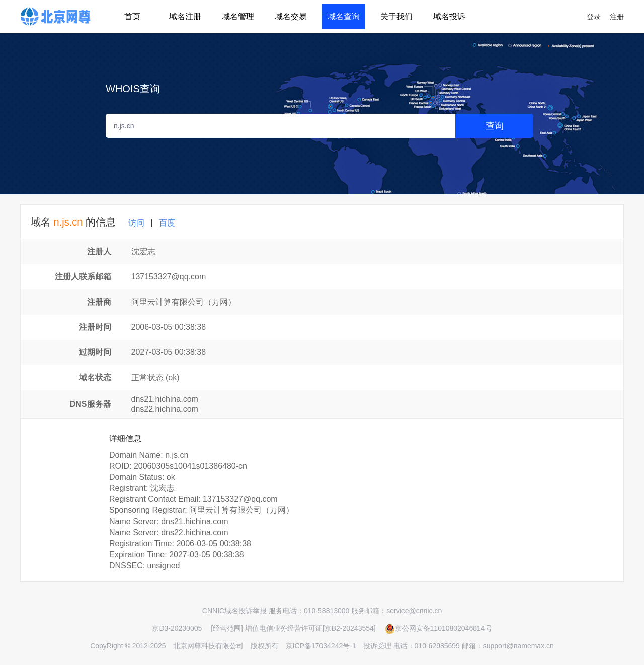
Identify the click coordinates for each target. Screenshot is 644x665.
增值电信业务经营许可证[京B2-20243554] (310, 628)
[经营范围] (227, 628)
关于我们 (396, 16)
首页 (132, 16)
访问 (136, 223)
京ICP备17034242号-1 (321, 646)
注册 (617, 17)
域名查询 (344, 16)
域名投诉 (449, 16)
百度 (167, 223)
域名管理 (238, 16)
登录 (594, 17)
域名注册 (185, 16)
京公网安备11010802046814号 (438, 628)
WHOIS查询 (133, 89)
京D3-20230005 (177, 628)
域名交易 (291, 16)
